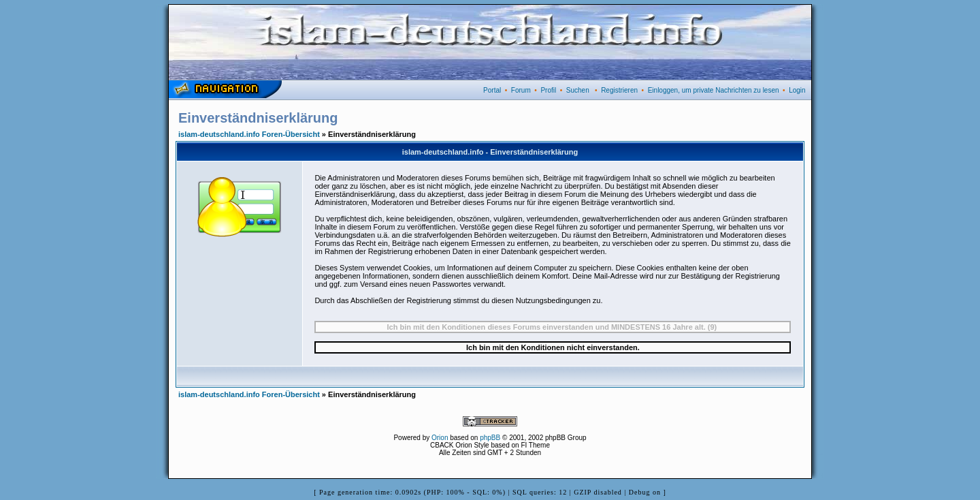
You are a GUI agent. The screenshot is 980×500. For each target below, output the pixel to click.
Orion (440, 438)
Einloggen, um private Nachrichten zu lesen (714, 90)
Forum (521, 90)
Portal (492, 90)
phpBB (490, 438)
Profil (548, 90)
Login (797, 90)
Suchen (578, 90)
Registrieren (619, 90)
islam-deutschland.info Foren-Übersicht (249, 134)
